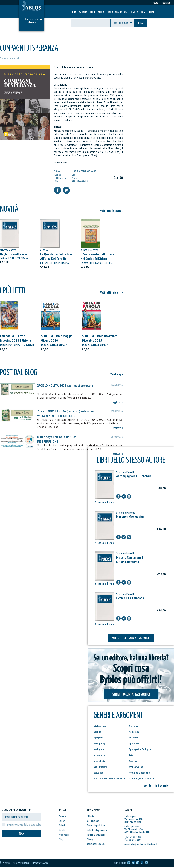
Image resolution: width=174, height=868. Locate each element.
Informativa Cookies (96, 844)
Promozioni (64, 835)
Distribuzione (93, 821)
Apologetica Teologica (140, 749)
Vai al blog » (117, 374)
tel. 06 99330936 (133, 837)
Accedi (156, 3)
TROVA (140, 23)
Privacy (90, 839)
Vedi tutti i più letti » (112, 293)
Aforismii (133, 726)
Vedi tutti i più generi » (156, 786)
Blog (142, 12)
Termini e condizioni (96, 835)
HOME (74, 12)
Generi (110, 12)
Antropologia (100, 743)
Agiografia (134, 732)
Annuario (133, 738)
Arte (131, 755)
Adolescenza (100, 726)
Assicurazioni (100, 767)
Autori (101, 12)
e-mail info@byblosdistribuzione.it (141, 844)
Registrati (166, 3)
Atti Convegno (136, 767)
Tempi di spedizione (96, 826)
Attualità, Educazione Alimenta (109, 778)
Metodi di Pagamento (97, 830)
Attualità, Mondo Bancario (142, 778)
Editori (92, 12)
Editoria (90, 816)
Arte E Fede (99, 761)
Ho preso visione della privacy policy (24, 825)
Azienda (83, 12)
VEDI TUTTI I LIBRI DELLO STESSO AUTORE (131, 638)
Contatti (151, 12)
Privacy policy (120, 863)
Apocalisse (134, 743)
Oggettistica (131, 12)
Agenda (97, 732)
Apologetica (100, 749)
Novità (119, 12)
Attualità (98, 773)
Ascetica (133, 761)
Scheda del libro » (105, 503)
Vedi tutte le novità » (112, 211)
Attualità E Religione (139, 773)
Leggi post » (117, 402)
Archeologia (99, 755)
